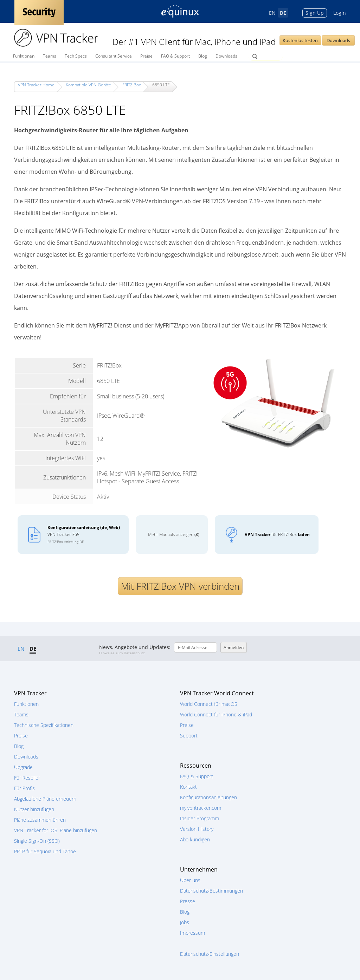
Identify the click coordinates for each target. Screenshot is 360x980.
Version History (197, 829)
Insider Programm (200, 818)
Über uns (190, 880)
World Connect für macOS (209, 704)
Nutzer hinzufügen (34, 809)
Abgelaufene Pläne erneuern (45, 799)
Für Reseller (27, 778)
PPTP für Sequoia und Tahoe (45, 851)
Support (189, 736)
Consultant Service (114, 56)
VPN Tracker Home (36, 85)
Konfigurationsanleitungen (208, 797)
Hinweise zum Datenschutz (122, 653)
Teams (50, 56)
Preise (146, 56)
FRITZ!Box (132, 85)
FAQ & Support (175, 56)
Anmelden (234, 647)
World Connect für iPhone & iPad (216, 714)
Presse (188, 901)
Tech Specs (76, 56)
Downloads (338, 40)
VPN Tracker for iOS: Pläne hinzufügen (56, 830)
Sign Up (315, 13)
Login (340, 13)
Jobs (185, 922)
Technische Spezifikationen (44, 725)
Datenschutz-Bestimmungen (211, 891)
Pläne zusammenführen (40, 820)
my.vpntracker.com (201, 808)
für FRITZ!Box (277, 534)
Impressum (192, 933)
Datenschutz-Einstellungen (210, 954)
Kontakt (188, 787)
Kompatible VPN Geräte (88, 85)
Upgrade (23, 767)
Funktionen (24, 56)
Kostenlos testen (300, 40)
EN (272, 13)
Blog (203, 56)
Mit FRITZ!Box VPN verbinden (180, 586)
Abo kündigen (195, 839)
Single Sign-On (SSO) (37, 841)
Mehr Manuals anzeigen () (173, 534)
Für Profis (24, 788)
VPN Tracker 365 (84, 534)
